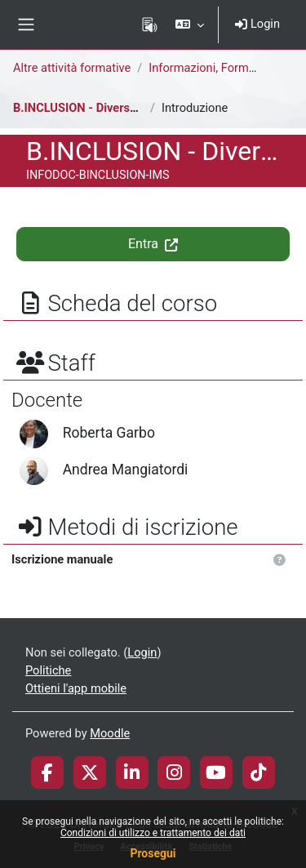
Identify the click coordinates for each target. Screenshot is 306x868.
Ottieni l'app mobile (76, 688)
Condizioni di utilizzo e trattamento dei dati (153, 833)
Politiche (48, 670)
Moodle (110, 733)
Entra (153, 244)
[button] (190, 24)
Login (257, 24)
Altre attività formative (72, 68)
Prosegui (153, 853)
